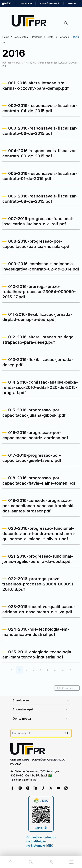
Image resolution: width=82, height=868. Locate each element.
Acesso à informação (50, 3)
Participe (72, 3)
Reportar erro (67, 688)
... (55, 670)
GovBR (6, 3)
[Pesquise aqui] (37, 733)
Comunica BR (26, 3)
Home (6, 37)
